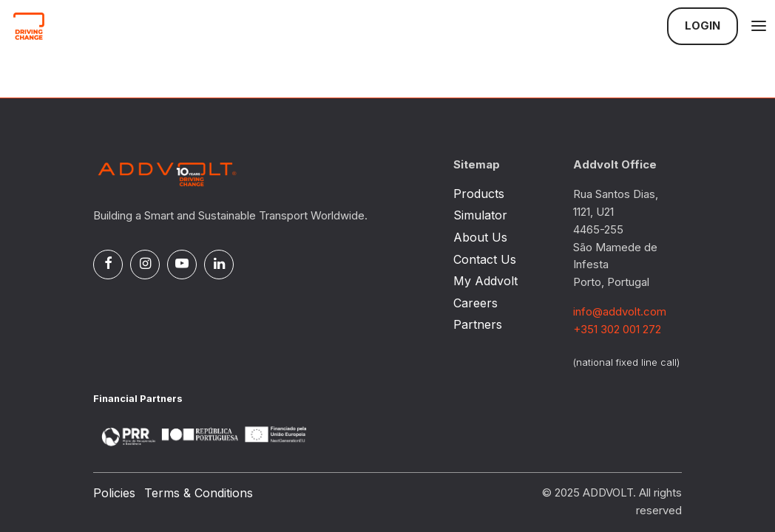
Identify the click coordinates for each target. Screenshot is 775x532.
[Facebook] (108, 265)
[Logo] (86, 26)
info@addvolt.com (620, 312)
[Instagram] (145, 265)
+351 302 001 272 (617, 330)
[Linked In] (219, 265)
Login (703, 26)
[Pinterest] (182, 265)
